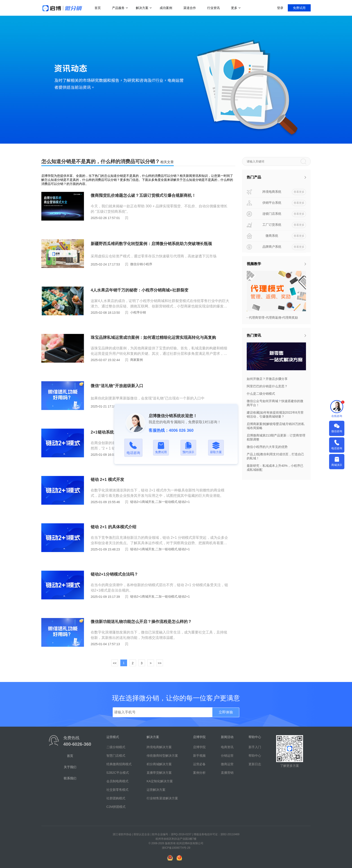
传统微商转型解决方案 (162, 756)
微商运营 (227, 764)
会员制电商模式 (117, 781)
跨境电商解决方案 (159, 747)
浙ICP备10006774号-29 (176, 848)
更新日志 (255, 764)
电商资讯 (227, 747)
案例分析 (199, 773)
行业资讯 (213, 8)
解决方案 (142, 8)
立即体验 (226, 712)
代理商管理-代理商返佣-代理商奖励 (273, 318)
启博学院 (199, 747)
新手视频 (199, 756)
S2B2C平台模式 (118, 773)
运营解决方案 (156, 790)
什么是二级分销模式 (261, 394)
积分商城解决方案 (159, 764)
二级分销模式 (116, 747)
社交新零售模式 (117, 790)
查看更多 (299, 192)
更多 (234, 8)
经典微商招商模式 (119, 764)
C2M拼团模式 (116, 807)
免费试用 (299, 8)
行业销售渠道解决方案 (162, 798)
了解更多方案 (290, 766)
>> (160, 663)
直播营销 (227, 773)
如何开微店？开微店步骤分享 (267, 379)
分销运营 (227, 756)
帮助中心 (255, 756)
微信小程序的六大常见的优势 (267, 447)
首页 (98, 8)
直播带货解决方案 (159, 773)
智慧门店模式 (116, 756)
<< (115, 663)
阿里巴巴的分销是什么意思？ (267, 386)
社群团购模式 (116, 798)
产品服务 (118, 8)
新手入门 (255, 747)
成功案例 (166, 8)
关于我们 (70, 767)
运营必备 (199, 764)
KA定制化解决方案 (160, 781)
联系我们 (70, 778)
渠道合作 (190, 8)
